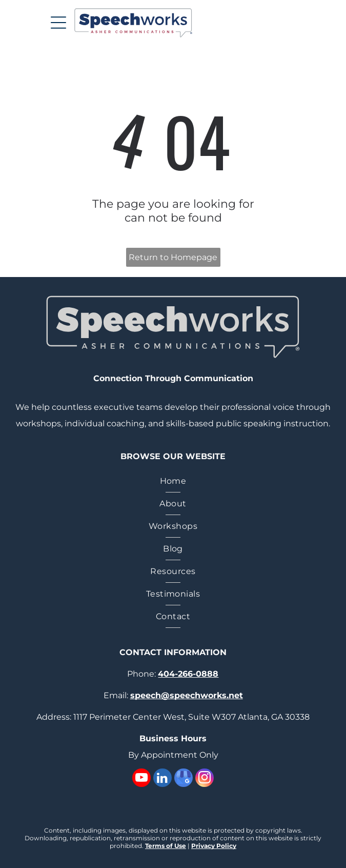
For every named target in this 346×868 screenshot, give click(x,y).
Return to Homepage (173, 257)
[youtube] (141, 779)
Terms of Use (166, 846)
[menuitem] (173, 481)
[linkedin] (162, 779)
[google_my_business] (184, 779)
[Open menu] (58, 23)
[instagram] (205, 779)
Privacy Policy (214, 846)
